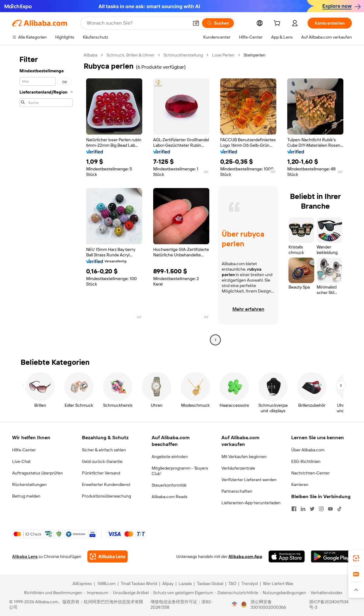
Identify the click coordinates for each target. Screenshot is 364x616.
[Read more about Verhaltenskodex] (325, 593)
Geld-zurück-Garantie (102, 461)
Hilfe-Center (24, 450)
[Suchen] (218, 23)
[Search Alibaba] (137, 23)
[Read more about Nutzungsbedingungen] (283, 593)
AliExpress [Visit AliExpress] (82, 583)
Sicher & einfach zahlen (104, 450)
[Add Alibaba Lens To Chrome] (108, 556)
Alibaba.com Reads (170, 497)
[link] (356, 558)
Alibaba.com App (245, 556)
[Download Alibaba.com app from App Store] (287, 556)
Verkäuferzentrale (238, 468)
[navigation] (46, 198)
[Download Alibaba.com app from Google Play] (331, 556)
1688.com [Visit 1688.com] (106, 583)
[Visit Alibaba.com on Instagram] (321, 509)
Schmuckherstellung (183, 55)
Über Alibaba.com (308, 450)
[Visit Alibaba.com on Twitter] (312, 509)
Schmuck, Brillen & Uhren (130, 55)
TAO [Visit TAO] (232, 583)
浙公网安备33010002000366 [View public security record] (268, 604)
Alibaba (91, 55)
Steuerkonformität (169, 485)
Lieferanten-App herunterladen (251, 503)
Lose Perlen (223, 55)
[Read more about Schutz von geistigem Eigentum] (182, 593)
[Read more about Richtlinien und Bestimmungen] (52, 593)
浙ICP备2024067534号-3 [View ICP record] (329, 604)
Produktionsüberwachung (106, 496)
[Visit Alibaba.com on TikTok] (339, 509)
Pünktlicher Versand (101, 473)
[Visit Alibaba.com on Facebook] (294, 509)
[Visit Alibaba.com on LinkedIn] (303, 509)
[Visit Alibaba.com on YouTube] (330, 509)
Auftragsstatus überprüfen (37, 473)
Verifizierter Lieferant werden (249, 480)
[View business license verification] (234, 604)
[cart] (278, 24)
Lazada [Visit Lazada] (185, 583)
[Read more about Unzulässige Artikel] (129, 593)
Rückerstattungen (29, 484)
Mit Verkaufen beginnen (244, 457)
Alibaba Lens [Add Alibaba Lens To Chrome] (25, 556)
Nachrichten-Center (310, 473)
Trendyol (250, 583)
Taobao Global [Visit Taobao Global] (210, 583)
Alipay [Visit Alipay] (168, 583)
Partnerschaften (237, 491)
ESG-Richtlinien (306, 461)
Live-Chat (21, 461)
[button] (196, 23)
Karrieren (300, 484)
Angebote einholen (170, 457)
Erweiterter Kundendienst (106, 484)
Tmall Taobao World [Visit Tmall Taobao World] (139, 583)
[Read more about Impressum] (96, 593)
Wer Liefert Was (278, 583)
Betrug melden (26, 496)
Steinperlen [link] (254, 55)
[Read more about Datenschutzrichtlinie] (236, 593)
